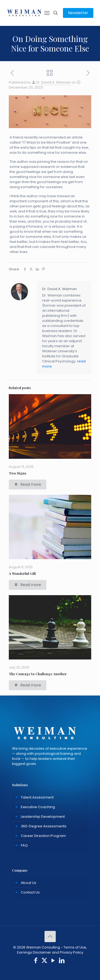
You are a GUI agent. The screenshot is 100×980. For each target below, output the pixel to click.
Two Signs (17, 473)
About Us (29, 883)
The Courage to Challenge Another (38, 674)
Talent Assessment (37, 797)
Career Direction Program (43, 836)
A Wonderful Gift (22, 573)
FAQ (24, 845)
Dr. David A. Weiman (53, 82)
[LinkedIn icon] (62, 961)
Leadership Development (43, 817)
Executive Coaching (38, 807)
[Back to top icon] (50, 936)
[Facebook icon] (36, 961)
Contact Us (30, 892)
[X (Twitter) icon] (44, 961)
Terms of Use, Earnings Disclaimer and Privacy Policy (52, 950)
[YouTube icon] (53, 961)
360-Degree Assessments (44, 826)
